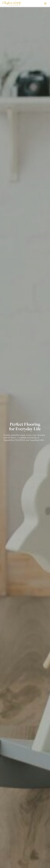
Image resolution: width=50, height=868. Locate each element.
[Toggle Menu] (45, 4)
